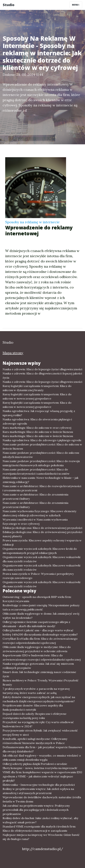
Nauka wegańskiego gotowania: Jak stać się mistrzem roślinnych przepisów (38, 666)
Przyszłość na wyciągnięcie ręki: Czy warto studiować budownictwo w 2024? (38, 724)
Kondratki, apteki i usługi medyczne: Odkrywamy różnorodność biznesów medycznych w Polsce (35, 741)
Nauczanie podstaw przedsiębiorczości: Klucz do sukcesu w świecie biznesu (42, 446)
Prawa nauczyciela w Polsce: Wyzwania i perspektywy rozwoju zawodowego (38, 576)
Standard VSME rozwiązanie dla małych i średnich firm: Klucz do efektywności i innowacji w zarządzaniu (39, 829)
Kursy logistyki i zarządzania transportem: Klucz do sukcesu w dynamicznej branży (37, 388)
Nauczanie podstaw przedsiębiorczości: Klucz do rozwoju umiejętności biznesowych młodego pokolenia (41, 463)
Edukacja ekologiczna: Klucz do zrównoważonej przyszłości (42, 528)
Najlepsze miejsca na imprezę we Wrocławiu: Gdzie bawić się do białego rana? (41, 837)
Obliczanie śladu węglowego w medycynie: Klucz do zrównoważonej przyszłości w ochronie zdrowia (37, 649)
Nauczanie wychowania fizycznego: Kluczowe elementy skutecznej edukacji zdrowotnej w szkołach (39, 513)
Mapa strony (13, 353)
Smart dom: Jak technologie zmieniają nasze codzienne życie (39, 674)
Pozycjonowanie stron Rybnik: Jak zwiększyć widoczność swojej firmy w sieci (40, 733)
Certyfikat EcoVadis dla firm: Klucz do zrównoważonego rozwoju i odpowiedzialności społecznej (40, 641)
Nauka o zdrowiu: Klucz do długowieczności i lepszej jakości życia (42, 375)
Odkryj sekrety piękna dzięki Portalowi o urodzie (35, 764)
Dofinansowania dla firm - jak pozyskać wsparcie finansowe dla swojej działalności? (42, 749)
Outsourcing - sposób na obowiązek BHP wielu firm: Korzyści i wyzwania (37, 599)
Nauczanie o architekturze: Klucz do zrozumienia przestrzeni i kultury (35, 497)
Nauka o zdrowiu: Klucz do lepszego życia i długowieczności (42, 369)
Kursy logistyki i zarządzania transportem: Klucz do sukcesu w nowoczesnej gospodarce (37, 396)
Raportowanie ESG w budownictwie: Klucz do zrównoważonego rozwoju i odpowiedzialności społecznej (42, 657)
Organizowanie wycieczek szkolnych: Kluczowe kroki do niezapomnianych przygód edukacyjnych (40, 551)
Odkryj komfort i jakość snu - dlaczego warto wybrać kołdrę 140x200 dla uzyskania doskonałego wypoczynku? (40, 632)
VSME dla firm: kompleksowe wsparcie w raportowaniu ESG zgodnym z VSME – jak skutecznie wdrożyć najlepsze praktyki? (42, 776)
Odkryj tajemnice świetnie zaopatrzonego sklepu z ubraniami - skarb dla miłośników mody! (36, 624)
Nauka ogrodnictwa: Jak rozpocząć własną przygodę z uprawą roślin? (39, 413)
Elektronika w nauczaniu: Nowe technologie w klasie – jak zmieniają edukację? (41, 480)
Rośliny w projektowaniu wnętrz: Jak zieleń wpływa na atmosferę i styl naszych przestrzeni (38, 791)
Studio (9, 5)
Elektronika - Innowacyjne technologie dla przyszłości (39, 785)
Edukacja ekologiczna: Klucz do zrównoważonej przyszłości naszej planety (42, 534)
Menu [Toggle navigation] (76, 5)
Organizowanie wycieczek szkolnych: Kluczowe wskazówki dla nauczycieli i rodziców (41, 559)
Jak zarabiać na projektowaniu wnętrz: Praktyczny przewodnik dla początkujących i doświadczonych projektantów (36, 810)
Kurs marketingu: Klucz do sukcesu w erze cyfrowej (37, 428)
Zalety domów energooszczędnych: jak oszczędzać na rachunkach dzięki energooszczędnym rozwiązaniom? (39, 699)
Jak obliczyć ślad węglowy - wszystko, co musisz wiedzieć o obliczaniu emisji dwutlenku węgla (42, 758)
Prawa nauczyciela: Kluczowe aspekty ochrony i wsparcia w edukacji (42, 542)
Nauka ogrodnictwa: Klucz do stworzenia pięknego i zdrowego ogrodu (37, 421)
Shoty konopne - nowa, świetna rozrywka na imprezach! (40, 768)
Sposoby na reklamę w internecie (32, 222)
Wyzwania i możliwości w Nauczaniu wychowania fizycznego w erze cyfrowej (35, 522)
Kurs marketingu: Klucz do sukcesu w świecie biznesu (38, 432)
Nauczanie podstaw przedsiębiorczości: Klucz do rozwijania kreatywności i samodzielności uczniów (36, 471)
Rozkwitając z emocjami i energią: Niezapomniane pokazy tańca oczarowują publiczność (41, 607)
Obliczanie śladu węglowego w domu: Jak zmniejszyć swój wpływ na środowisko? (41, 616)
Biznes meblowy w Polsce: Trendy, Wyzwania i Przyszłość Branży (41, 682)
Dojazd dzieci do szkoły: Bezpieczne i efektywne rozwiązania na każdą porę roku (35, 716)
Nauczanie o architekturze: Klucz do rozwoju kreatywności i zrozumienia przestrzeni (42, 488)
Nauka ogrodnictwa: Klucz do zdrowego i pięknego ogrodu (42, 440)
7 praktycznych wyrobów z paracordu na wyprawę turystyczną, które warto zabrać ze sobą (36, 691)
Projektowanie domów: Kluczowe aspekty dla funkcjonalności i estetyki (33, 707)
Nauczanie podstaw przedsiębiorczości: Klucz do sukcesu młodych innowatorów (41, 455)
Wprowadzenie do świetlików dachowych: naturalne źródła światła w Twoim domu (42, 799)
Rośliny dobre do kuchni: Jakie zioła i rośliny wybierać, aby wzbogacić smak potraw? (40, 820)
